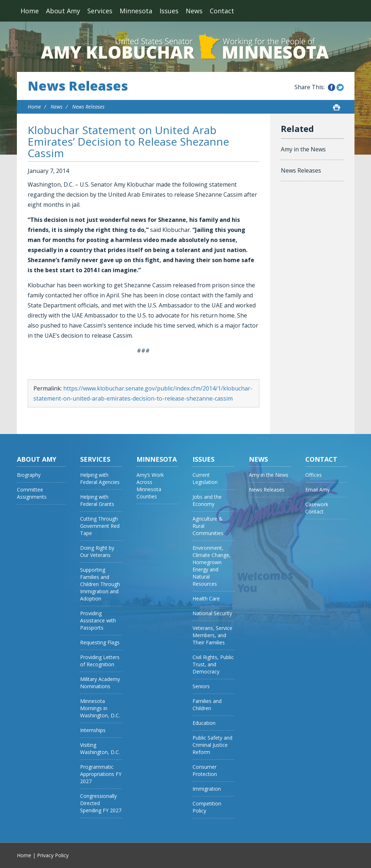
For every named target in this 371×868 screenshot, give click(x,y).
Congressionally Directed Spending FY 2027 (101, 803)
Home (30, 11)
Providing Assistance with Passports (98, 620)
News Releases (78, 86)
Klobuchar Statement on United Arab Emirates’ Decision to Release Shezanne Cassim (128, 141)
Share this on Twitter (340, 87)
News (194, 11)
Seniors (201, 686)
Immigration (207, 789)
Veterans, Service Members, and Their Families (212, 635)
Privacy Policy (53, 855)
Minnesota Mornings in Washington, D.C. (100, 708)
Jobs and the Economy (207, 500)
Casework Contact (317, 508)
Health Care (206, 599)
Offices (314, 475)
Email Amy (317, 490)
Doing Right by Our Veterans (97, 551)
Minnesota (136, 11)
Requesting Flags (100, 642)
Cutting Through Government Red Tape (100, 526)
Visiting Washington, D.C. (100, 748)
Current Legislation (205, 478)
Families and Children (207, 705)
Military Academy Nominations (100, 683)
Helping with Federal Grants (97, 500)
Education (204, 723)
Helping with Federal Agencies (100, 478)
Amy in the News (303, 149)
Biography (29, 475)
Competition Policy (207, 807)
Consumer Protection (205, 770)
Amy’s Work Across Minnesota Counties (150, 486)
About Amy (63, 11)
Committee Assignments (32, 493)
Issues (169, 11)
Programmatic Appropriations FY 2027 (101, 774)
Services (100, 11)
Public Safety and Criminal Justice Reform (212, 745)
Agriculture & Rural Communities (208, 526)
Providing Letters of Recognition (100, 661)
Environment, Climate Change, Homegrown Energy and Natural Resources (212, 566)
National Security (212, 613)
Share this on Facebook (331, 87)
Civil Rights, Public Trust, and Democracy (213, 664)
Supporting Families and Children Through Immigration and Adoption (100, 584)
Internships (93, 730)
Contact (222, 11)
